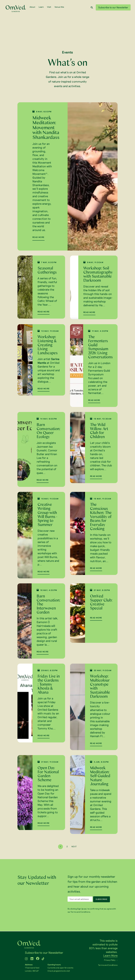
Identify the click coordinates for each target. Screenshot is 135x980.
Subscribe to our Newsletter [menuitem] (44, 952)
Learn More (110, 956)
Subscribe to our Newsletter (113, 7)
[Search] (92, 8)
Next (74, 847)
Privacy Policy (110, 960)
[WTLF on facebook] (38, 959)
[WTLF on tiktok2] (43, 959)
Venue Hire (59, 7)
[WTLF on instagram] (26, 959)
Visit (49, 7)
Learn (41, 7)
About (32, 7)
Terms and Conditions (108, 965)
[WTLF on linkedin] (32, 959)
